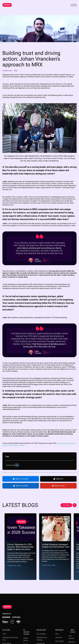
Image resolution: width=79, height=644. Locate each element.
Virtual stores (26, 639)
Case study (59, 641)
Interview (59, 637)
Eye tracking (41, 634)
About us (72, 642)
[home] (7, 5)
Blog (57, 634)
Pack (4, 634)
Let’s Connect (72, 637)
